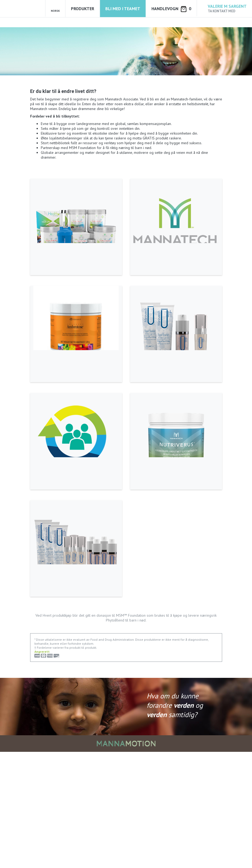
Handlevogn (171, 9)
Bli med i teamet (123, 9)
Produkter (83, 9)
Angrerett (42, 768)
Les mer (41, 281)
